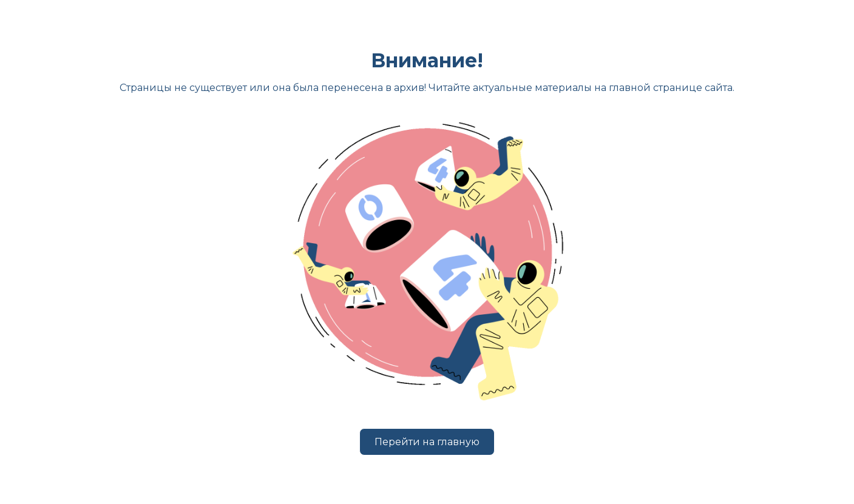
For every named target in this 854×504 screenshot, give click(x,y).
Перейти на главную (427, 442)
